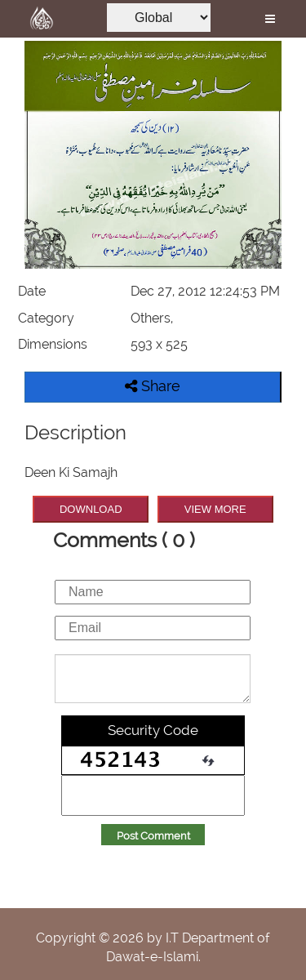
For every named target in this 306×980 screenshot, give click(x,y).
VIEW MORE (215, 509)
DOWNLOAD (91, 509)
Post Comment (153, 836)
